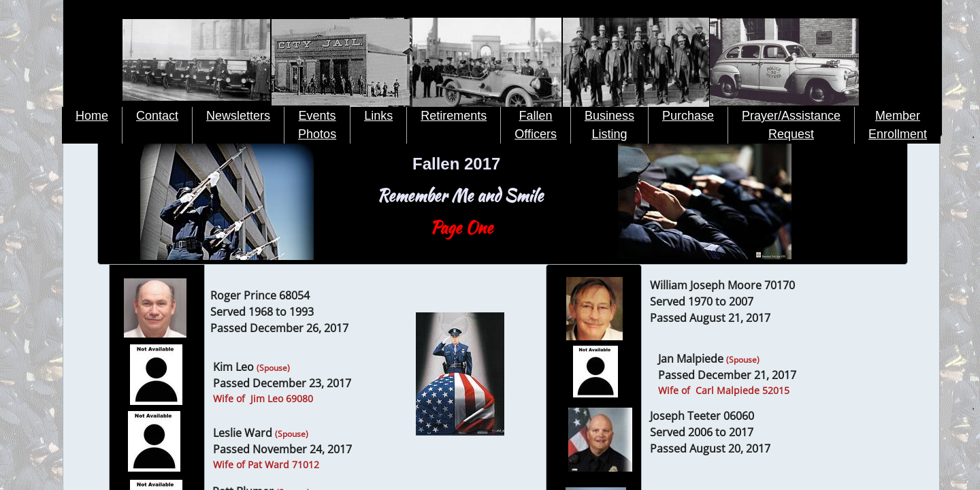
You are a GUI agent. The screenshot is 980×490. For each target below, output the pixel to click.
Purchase (688, 116)
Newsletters (238, 116)
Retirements (454, 116)
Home (92, 116)
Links (378, 116)
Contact (157, 116)
